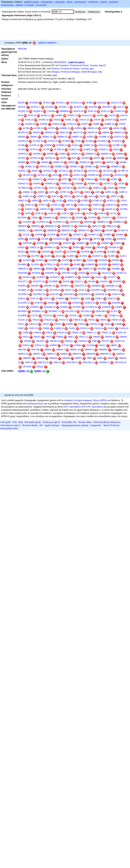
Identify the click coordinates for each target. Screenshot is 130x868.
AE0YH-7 (111, 162)
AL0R (28, 213)
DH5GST (67, 243)
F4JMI (26, 333)
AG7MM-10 (23, 188)
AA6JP (122, 124)
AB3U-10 (64, 133)
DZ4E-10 (112, 299)
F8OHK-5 (83, 341)
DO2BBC (116, 269)
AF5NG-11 (38, 179)
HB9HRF (27, 358)
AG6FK (36, 184)
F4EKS (103, 320)
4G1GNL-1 (64, 107)
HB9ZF (111, 358)
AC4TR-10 (34, 145)
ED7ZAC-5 (71, 311)
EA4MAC (34, 307)
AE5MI (103, 167)
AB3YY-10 (78, 133)
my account (41, 5)
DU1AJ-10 (107, 273)
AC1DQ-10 (38, 141)
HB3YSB (35, 350)
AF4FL (66, 175)
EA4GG (104, 303)
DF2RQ (73, 239)
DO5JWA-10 (68, 273)
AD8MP (22, 162)
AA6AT (85, 124)
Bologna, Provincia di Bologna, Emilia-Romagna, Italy (77, 72)
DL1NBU (111, 252)
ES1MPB (22, 316)
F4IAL (108, 324)
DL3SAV (40, 260)
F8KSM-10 (55, 341)
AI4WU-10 (28, 196)
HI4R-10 (29, 362)
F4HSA (82, 324)
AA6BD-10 (109, 124)
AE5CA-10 (45, 167)
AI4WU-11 (42, 196)
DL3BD (111, 256)
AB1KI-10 (118, 128)
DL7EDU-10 (50, 264)
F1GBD (86, 316)
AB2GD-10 (50, 133)
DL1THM (22, 256)
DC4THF (51, 235)
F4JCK (72, 328)
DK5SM (100, 247)
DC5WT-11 (78, 235)
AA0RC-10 (72, 115)
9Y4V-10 (32, 115)
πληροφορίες (47, 2)
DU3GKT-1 (55, 277)
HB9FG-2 (37, 354)
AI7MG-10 (97, 201)
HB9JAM (40, 358)
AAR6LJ (78, 128)
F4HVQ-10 (95, 324)
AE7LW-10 (78, 171)
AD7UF (97, 158)
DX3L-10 (34, 299)
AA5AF (97, 120)
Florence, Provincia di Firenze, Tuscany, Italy (72, 69)
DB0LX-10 (111, 226)
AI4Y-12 (80, 196)
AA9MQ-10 (65, 128)
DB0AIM (88, 222)
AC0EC (90, 137)
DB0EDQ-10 (51, 226)
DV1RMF (53, 282)
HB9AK (48, 350)
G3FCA (26, 345)
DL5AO (90, 260)
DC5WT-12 (93, 235)
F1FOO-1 (74, 316)
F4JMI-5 (37, 333)
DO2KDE (36, 273)
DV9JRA (22, 286)
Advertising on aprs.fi (10, 425)
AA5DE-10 (30, 124)
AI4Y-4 (92, 196)
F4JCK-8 (99, 328)
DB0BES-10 (103, 222)
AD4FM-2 (37, 154)
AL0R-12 (52, 213)
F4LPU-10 (121, 333)
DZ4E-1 (99, 299)
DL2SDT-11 (98, 256)
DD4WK (119, 235)
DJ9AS (117, 243)
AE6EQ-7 (22, 171)
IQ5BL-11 (40, 371)
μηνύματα (114, 2)
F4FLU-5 (33, 324)
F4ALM (36, 320)
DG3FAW (121, 239)
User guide (5, 422)
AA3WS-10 (43, 120)
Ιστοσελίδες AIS (69, 422)
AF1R (55, 175)
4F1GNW (34, 103)
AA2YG (112, 115)
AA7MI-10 (38, 128)
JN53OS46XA (60, 62)
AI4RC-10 (110, 192)
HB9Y (100, 358)
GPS (66, 407)
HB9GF (64, 354)
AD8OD (45, 162)
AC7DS (21, 150)
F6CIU (26, 337)
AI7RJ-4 (42, 205)
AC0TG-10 (119, 137)
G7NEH (78, 345)
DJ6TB (93, 243)
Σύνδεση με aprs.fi (51, 422)
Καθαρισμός (94, 12)
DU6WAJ (86, 277)
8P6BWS (64, 111)
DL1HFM (85, 252)
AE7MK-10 (123, 171)
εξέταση (19, 5)
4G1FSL (22, 107)
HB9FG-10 (23, 354)
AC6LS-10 (103, 145)
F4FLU (21, 324)
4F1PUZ (47, 103)
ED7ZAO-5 (86, 311)
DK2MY (76, 247)
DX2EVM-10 (85, 294)
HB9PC (78, 358)
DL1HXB (98, 252)
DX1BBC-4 (40, 290)
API (41, 425)
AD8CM (120, 158)
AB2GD (36, 133)
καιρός (70, 2)
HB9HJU (121, 354)
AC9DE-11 (104, 150)
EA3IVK (76, 303)
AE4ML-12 (30, 167)
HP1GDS (27, 367)
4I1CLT (121, 107)
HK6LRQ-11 (88, 362)
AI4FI (98, 192)
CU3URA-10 (42, 222)
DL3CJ (123, 256)
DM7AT (74, 269)
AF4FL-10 (78, 175)
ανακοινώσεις (7, 5)
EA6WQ (64, 307)
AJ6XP (85, 209)
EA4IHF (22, 307)
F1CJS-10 (47, 316)
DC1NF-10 (123, 230)
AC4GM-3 (116, 141)
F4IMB (118, 324)
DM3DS (37, 269)
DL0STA (58, 252)
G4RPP (53, 345)
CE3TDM (92, 218)
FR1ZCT (106, 341)
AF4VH (106, 175)
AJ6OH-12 (30, 209)
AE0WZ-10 (85, 162)
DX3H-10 (116, 294)
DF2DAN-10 (59, 239)
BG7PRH (22, 218)
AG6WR (79, 184)
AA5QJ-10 (72, 124)
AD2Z (116, 150)
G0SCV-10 (120, 341)
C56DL (35, 218)
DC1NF (109, 230)
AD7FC (63, 158)
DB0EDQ (36, 226)
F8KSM (27, 341)
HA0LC (102, 345)
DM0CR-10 (23, 269)
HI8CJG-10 (43, 362)
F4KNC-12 (107, 333)
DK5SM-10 (114, 247)
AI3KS (87, 192)
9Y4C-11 (105, 111)
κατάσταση (93, 2)
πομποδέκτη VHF (77, 407)
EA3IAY (51, 303)
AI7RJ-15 (29, 205)
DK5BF (88, 247)
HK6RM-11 (104, 362)
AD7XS (108, 158)
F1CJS (35, 316)
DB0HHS (83, 226)
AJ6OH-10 (111, 205)
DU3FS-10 (122, 273)
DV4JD (92, 282)
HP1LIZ (40, 367)
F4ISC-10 (33, 328)
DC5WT (64, 235)
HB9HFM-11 (106, 354)
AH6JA (111, 188)
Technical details (30, 425)
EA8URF (106, 307)
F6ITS (49, 337)
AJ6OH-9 (72, 209)
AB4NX (106, 133)
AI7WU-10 (56, 205)
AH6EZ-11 (98, 188)
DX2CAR (54, 294)
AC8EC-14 (74, 150)
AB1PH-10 (23, 133)
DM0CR (116, 264)
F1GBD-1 (99, 316)
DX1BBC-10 (24, 290)
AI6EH (35, 201)
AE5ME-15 (90, 167)
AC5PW (48, 145)
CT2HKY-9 (107, 218)
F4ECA (92, 320)
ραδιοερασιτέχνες (36, 404)
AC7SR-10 (59, 150)
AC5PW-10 (62, 145)
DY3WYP (60, 299)
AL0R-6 (90, 213)
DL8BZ (77, 264)
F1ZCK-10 (23, 320)
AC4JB (21, 145)
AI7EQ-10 (72, 201)
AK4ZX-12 (110, 209)
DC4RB (39, 235)
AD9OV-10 (58, 162)
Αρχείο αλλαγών (52, 425)
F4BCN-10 (78, 320)
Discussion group (33, 422)
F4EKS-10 (116, 320)
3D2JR (21, 103)
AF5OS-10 (53, 179)
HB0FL (114, 345)
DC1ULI (26, 235)
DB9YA (98, 230)
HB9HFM (91, 354)
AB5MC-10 (47, 137)
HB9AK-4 (89, 350)
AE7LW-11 (93, 171)
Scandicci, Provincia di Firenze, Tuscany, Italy (81, 65)
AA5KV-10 (57, 124)
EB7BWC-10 (38, 311)
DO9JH (82, 273)
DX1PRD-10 (97, 290)
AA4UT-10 (84, 120)
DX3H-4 (22, 299)
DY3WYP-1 (75, 299)
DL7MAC (65, 264)
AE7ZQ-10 (43, 175)
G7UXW (90, 345)
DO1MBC (102, 269)
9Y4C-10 (92, 111)
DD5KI (21, 239)
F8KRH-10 (110, 337)
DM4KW (50, 269)
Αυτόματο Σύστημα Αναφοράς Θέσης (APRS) (85, 400)
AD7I (74, 158)
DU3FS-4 (27, 277)
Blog (21, 422)
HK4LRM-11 (72, 362)
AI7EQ (59, 201)
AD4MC (50, 154)
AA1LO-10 (87, 115)
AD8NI (33, 162)
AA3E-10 (29, 120)
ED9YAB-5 (101, 311)
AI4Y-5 (103, 196)
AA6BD (96, 124)
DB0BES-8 (118, 222)
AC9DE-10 (89, 150)
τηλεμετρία (60, 2)
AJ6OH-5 (59, 209)
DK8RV (33, 252)
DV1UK (66, 282)
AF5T (65, 179)
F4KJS (49, 333)
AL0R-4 (78, 213)
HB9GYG (77, 354)
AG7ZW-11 (83, 188)
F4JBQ (46, 328)
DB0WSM (52, 230)
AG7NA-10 (39, 188)
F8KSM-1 (40, 341)
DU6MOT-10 (71, 277)
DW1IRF (35, 286)
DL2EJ (48, 256)
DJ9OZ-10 (34, 247)
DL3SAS (27, 260)
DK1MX (64, 247)
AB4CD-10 (93, 133)
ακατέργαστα (80, 2)
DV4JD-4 (104, 282)
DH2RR (40, 243)
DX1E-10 (70, 290)
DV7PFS (117, 282)
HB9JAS (53, 358)
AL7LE (113, 213)
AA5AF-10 (110, 120)
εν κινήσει (29, 5)
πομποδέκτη (97, 407)
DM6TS (62, 269)
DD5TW (33, 239)
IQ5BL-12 (24, 371)
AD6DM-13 (106, 154)
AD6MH (119, 154)
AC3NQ (89, 141)
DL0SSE (46, 252)
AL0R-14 (65, 213)
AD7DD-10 (35, 158)
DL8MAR (90, 264)
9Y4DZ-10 (119, 111)
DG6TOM (27, 243)
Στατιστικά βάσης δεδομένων (107, 422)
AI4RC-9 (123, 192)
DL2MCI (71, 256)
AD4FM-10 (23, 154)
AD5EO (62, 154)
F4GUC (58, 324)
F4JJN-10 (124, 328)
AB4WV (34, 137)
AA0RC (59, 115)
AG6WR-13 (93, 184)
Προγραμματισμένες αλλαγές (75, 425)
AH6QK (122, 188)
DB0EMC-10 (67, 226)
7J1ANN (51, 111)
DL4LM (65, 260)
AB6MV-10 (62, 137)
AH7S (77, 192)
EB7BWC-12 (55, 311)
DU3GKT (41, 277)
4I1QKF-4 (38, 111)
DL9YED (103, 264)
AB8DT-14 (77, 137)
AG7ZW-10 (67, 188)
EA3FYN (39, 303)
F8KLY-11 (84, 337)
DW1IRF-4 (65, 286)
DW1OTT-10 (81, 286)
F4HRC (70, 324)
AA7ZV (51, 128)
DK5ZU (21, 252)
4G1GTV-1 (79, 107)
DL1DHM (72, 252)
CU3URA (27, 222)
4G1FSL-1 (36, 107)
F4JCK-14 (85, 328)
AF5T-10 (76, 179)
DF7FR (97, 239)
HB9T (90, 358)
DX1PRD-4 (23, 294)
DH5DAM (53, 243)
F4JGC (111, 328)
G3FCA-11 (40, 345)
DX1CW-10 (55, 290)
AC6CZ (75, 145)
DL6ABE (22, 264)
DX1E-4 (82, 290)
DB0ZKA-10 (84, 230)
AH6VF (41, 192)
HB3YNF (22, 350)
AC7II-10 (34, 150)
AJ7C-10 (97, 209)
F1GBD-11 (114, 316)
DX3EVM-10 (101, 294)
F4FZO (46, 324)
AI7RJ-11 (112, 201)
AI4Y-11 (68, 196)
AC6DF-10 (88, 145)
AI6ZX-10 (47, 201)
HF (89, 407)
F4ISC (21, 328)
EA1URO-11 (24, 303)
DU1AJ (94, 273)
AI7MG (85, 201)
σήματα (104, 2)
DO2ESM (22, 273)
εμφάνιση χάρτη (32, 2)
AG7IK (121, 184)
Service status (85, 422)
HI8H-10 (57, 362)
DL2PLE (83, 256)
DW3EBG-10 (112, 286)
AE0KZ (71, 162)
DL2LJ (59, 256)
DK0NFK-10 (50, 247)
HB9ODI (66, 358)
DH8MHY (81, 243)
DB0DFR (22, 226)
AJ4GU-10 (83, 205)
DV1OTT (112, 277)
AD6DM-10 (90, 154)
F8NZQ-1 (69, 341)
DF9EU (109, 239)
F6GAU (37, 337)
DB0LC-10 (97, 226)
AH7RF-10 (64, 192)
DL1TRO (35, 256)
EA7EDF (77, 307)
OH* (90, 19)
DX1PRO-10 (39, 294)
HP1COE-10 (120, 362)
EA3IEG (64, 303)
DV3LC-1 (79, 282)
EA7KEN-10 (92, 307)
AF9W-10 (89, 179)
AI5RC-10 (115, 196)
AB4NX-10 (119, 133)
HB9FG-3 (51, 354)
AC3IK (78, 141)
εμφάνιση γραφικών (47, 43)
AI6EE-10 (22, 201)
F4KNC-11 (92, 333)
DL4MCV (78, 260)
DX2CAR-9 (69, 294)
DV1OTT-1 (23, 282)
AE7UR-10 (28, 175)
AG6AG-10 (23, 184)
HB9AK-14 (75, 350)
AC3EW (66, 141)
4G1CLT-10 (116, 103)
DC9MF (107, 235)
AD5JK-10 (76, 154)
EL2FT (114, 311)
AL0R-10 (39, 213)
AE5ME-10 (60, 167)
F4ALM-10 (49, 320)
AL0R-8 (102, 213)
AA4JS (57, 120)
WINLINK (22, 49)
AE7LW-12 (108, 171)
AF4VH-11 (23, 179)
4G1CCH (102, 103)
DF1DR (45, 239)
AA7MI (26, 128)
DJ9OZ (21, 247)
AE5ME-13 (75, 167)
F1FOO (61, 316)
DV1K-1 (99, 277)
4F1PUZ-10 (76, 103)
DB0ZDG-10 (67, 230)
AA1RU (100, 115)
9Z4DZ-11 (46, 115)
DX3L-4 (47, 299)
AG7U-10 (53, 188)
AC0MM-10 (104, 137)
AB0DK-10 (92, 128)
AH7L (52, 192)
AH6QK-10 (28, 192)
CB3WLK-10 (65, 218)
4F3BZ (89, 103)
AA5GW (44, 124)
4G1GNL (50, 107)
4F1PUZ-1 (61, 103)
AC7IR (46, 150)
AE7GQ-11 (63, 171)
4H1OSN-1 (107, 107)
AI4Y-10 (55, 196)
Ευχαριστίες (96, 425)
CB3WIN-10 (49, 218)
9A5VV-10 (78, 111)
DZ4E (88, 299)
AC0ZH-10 (23, 141)
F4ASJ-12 (64, 320)
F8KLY (71, 337)
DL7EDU (35, 264)
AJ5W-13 (97, 205)
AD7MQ (85, 158)
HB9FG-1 (117, 350)
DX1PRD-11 (113, 290)
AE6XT (35, 171)
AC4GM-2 (102, 141)
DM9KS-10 (88, 269)
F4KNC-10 (77, 333)
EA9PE (119, 307)
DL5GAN (103, 260)
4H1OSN (93, 107)
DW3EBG (96, 286)
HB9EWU (103, 350)
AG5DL (114, 179)
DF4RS (85, 239)
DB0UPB (38, 230)
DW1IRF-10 (50, 286)
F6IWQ (60, 337)
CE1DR (79, 218)
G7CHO (66, 345)
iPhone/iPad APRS (9, 429)
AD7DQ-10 (50, 158)
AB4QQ (22, 137)
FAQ (15, 422)
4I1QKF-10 (23, 111)
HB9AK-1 (61, 350)
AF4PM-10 (93, 175)
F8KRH (97, 337)
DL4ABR (53, 260)
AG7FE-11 (108, 184)
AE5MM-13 (116, 167)
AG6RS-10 (65, 184)
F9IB (94, 341)
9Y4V (20, 115)
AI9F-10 (69, 205)
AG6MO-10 (50, 184)
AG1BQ (102, 179)
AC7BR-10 (118, 145)
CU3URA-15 (59, 222)
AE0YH (98, 162)
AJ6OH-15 (45, 209)
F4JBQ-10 (59, 328)
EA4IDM (116, 303)
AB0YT (105, 128)
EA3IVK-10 (90, 303)
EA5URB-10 (50, 307)
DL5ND (115, 260)
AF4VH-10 (119, 175)
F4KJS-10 (62, 333)
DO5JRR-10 (51, 273)
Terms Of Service (111, 425)
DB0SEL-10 (23, 230)
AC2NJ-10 (53, 141)
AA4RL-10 (70, 120)
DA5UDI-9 (74, 222)
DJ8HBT (105, 243)
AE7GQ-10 (48, 171)
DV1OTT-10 (39, 282)
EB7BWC (22, 311)
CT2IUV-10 (122, 218)
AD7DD (22, 158)
